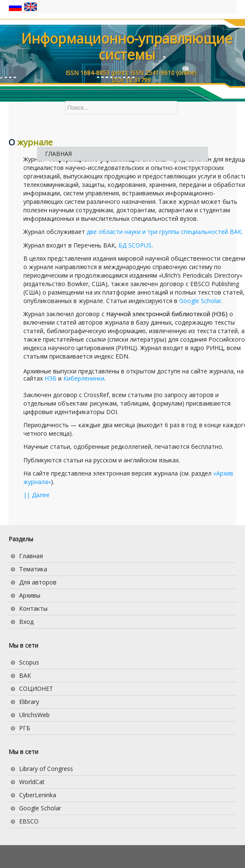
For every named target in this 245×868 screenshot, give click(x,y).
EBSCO (29, 821)
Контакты (33, 608)
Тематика (33, 569)
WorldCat (32, 782)
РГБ (25, 728)
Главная (31, 556)
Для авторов (38, 582)
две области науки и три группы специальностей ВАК (164, 232)
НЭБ (51, 378)
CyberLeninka (38, 795)
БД (135, 245)
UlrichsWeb (34, 715)
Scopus (29, 662)
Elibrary (29, 702)
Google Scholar (200, 301)
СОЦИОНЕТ (36, 689)
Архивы (30, 595)
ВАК (25, 675)
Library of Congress (46, 769)
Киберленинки (84, 378)
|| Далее (37, 495)
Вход (26, 622)
